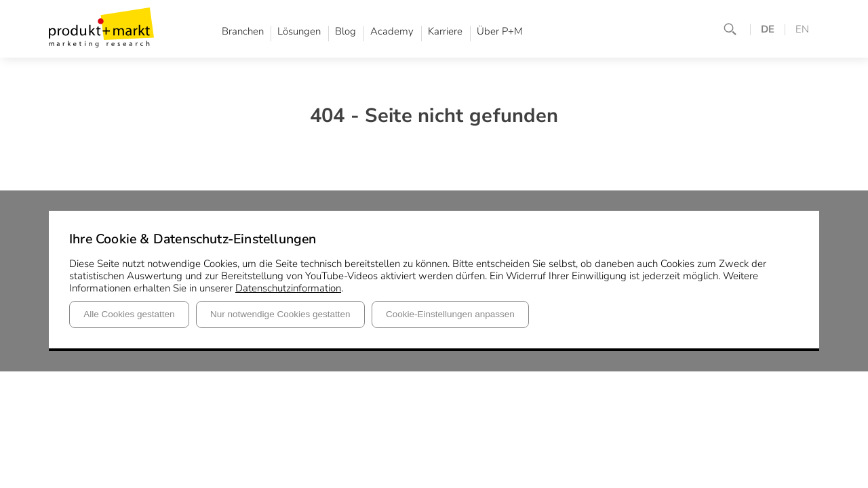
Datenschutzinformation (288, 288)
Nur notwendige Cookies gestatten (280, 314)
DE (768, 29)
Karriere (445, 32)
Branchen (243, 32)
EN (802, 29)
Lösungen (299, 32)
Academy (392, 32)
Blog (346, 32)
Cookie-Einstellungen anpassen (450, 314)
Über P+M (500, 32)
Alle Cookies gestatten (129, 314)
